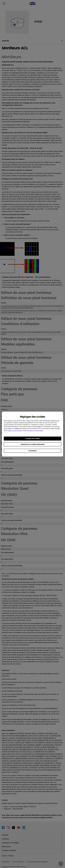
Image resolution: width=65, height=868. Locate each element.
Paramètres (32, 451)
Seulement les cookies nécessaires (33, 444)
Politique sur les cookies (14, 431)
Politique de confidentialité (35, 431)
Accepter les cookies (32, 439)
